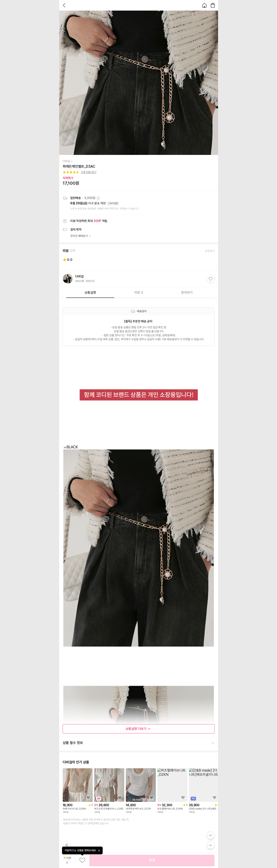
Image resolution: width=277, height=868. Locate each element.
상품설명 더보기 (138, 729)
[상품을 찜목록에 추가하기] (88, 798)
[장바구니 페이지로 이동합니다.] (213, 5)
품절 (152, 860)
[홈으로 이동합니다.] (204, 5)
